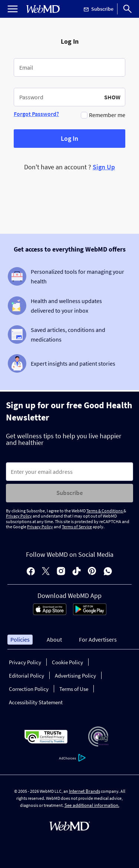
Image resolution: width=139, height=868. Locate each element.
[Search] (128, 9)
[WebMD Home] (43, 9)
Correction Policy (29, 689)
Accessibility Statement (36, 702)
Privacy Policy (19, 516)
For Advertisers (98, 639)
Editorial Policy (27, 676)
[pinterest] (92, 572)
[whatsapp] (108, 572)
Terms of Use (74, 689)
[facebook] (31, 572)
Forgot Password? (36, 114)
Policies (20, 639)
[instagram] (61, 572)
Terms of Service (77, 527)
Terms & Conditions (105, 511)
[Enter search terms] (69, 472)
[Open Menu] (13, 9)
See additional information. (92, 805)
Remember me (107, 115)
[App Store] (50, 613)
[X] (46, 572)
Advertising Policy (75, 676)
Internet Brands (85, 791)
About (54, 639)
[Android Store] (90, 613)
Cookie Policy (67, 662)
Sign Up (104, 167)
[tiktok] (77, 572)
